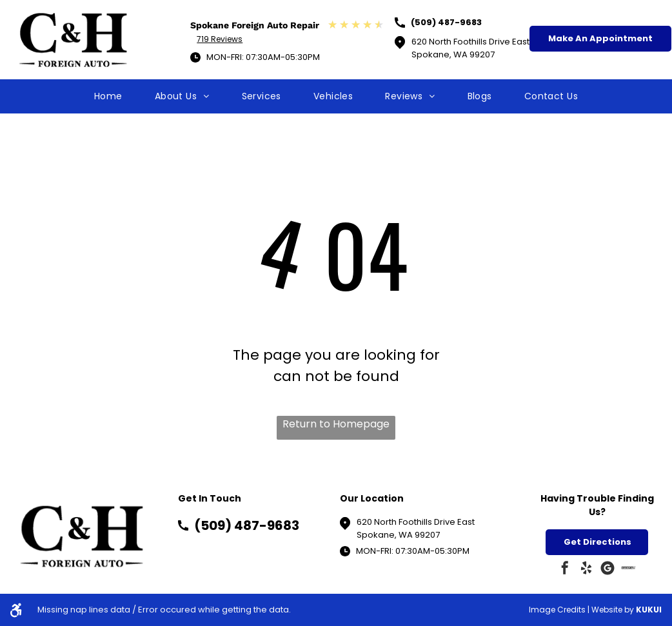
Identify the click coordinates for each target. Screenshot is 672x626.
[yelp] (586, 570)
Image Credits (557, 610)
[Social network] (629, 570)
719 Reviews (220, 39)
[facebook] (565, 570)
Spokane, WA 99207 (398, 535)
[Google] (608, 570)
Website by (613, 610)
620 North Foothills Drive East (416, 522)
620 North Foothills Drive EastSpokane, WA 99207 (470, 48)
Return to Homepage (336, 424)
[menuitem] (108, 96)
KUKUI (649, 610)
